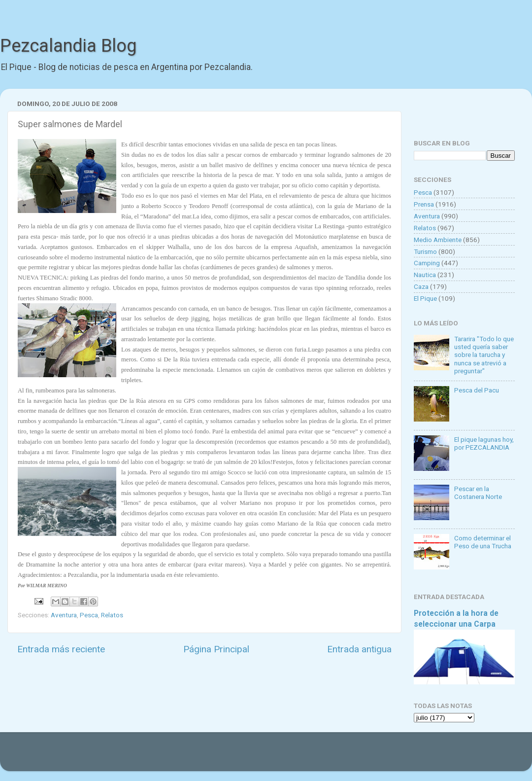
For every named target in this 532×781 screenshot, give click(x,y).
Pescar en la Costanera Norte (478, 493)
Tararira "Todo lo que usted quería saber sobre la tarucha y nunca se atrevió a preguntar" (484, 355)
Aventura (64, 615)
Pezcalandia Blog (68, 46)
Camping (427, 263)
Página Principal (216, 649)
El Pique (425, 298)
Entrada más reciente (61, 649)
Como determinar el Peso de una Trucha (483, 542)
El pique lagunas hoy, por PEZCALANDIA (484, 443)
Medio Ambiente (438, 240)
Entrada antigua (359, 649)
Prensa (424, 204)
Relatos (112, 615)
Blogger (367, 756)
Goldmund (283, 756)
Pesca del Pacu (477, 390)
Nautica (425, 275)
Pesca (89, 615)
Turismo (425, 251)
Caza (421, 286)
